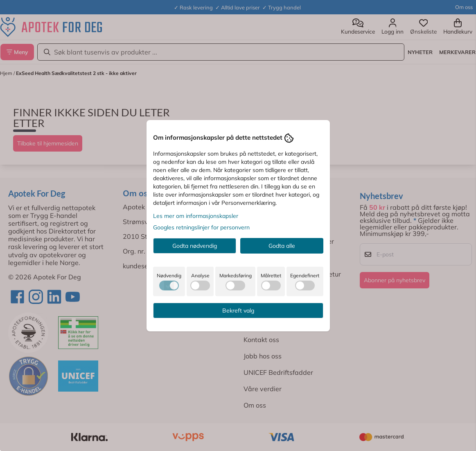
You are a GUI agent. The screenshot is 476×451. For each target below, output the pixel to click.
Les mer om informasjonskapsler (196, 216)
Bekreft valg (238, 310)
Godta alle (282, 246)
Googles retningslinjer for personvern (201, 227)
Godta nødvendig (195, 246)
